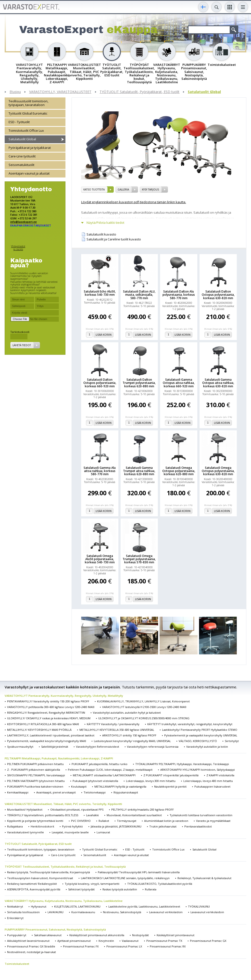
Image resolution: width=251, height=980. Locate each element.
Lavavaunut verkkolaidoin (166, 912)
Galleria (123, 189)
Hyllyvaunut (39, 906)
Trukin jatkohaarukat (163, 826)
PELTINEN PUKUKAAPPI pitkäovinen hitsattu (35, 764)
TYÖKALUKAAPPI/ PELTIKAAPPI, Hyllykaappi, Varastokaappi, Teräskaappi (182, 764)
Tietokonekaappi (95, 792)
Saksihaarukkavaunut (48, 935)
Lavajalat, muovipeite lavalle (70, 832)
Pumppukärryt (17, 935)
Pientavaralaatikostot (198, 826)
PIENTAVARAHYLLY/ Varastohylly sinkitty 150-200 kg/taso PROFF (48, 701)
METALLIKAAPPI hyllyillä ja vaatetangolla (120, 786)
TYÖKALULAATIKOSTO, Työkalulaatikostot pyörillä (160, 884)
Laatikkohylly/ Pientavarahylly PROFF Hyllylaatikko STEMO (200, 730)
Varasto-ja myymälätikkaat (213, 821)
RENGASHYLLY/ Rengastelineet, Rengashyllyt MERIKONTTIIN (46, 713)
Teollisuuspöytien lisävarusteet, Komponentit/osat (40, 878)
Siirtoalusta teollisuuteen (23, 912)
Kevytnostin (106, 941)
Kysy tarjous (150, 189)
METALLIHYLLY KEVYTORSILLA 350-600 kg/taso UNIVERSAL (117, 730)
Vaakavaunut (130, 941)
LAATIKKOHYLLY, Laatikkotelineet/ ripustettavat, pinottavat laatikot (51, 735)
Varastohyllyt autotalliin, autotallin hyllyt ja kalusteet (127, 713)
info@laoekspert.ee (24, 222)
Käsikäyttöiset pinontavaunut (176, 935)
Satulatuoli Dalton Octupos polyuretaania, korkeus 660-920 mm (100, 383)
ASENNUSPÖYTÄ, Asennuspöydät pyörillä (34, 889)
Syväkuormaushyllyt (20, 747)
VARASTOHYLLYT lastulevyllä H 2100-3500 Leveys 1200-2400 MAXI (144, 707)
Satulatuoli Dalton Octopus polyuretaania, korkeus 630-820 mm (218, 295)
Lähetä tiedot (22, 345)
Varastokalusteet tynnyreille (25, 832)
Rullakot (104, 821)
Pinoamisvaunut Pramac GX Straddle (31, 946)
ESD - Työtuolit (19, 122)
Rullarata (151, 889)
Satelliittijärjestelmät (55, 747)
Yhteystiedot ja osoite (18, 248)
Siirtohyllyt (232, 741)
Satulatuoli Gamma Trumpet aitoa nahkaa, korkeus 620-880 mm (139, 471)
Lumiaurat (103, 832)
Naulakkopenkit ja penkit (170, 786)
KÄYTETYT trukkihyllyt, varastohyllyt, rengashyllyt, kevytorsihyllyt (190, 724)
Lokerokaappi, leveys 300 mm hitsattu (151, 781)
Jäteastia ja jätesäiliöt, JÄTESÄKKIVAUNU (116, 826)
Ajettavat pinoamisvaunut (74, 941)
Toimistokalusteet (17, 964)
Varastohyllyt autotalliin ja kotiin (207, 747)
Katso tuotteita (94, 189)
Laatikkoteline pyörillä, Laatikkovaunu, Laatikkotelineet (144, 906)
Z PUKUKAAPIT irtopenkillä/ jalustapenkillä (171, 775)
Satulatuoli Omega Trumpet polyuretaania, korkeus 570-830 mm (139, 559)
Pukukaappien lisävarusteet (212, 786)
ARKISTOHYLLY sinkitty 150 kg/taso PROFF (129, 735)
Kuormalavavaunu (83, 912)
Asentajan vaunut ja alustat (29, 173)
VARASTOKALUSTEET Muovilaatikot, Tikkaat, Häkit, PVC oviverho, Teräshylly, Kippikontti (63, 804)
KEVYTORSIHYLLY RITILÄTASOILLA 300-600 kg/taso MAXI (43, 724)
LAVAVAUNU (56, 912)
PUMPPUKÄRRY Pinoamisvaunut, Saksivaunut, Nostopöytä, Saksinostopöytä (55, 929)
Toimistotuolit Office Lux (26, 130)
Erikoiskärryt (15, 918)
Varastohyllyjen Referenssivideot (98, 747)
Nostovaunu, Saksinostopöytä (122, 912)
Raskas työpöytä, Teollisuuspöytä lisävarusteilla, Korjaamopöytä (49, 872)
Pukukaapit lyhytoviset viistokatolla (95, 781)
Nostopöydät (140, 935)
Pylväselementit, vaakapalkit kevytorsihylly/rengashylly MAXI (47, 741)
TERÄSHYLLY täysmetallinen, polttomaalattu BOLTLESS (43, 815)
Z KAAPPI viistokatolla (220, 775)
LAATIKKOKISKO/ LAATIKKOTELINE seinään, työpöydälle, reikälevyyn (125, 878)
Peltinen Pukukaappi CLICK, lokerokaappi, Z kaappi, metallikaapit (110, 770)
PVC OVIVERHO (81, 821)
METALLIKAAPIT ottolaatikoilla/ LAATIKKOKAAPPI (104, 775)
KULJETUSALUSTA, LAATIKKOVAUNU (77, 906)
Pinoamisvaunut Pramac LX (124, 946)
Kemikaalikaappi (18, 792)
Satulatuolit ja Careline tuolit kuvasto (114, 239)
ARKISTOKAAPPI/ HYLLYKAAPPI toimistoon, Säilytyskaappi (198, 770)
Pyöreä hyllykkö (72, 826)
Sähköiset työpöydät (81, 889)
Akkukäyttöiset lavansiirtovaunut (28, 941)
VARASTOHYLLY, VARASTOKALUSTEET (60, 92)
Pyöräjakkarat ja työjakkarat (30, 148)
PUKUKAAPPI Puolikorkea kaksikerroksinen (35, 786)
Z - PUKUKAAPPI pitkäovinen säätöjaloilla (34, 770)
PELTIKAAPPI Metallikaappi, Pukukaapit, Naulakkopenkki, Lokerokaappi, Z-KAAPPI (59, 758)
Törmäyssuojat (127, 821)
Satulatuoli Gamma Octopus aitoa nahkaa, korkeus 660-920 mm (179, 383)
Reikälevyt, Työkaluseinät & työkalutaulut (204, 878)
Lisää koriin (104, 335)
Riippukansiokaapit (126, 792)
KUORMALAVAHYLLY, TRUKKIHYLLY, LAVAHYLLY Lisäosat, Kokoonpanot (143, 701)
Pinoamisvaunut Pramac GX (208, 941)
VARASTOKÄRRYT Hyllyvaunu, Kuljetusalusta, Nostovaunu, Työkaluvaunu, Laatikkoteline (64, 901)
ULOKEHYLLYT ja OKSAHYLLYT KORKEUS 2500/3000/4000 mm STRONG (144, 718)
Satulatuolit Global (204, 92)
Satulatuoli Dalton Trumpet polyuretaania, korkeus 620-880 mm (139, 383)
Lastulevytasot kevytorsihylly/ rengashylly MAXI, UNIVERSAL (132, 741)
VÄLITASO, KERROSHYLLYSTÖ (198, 741)
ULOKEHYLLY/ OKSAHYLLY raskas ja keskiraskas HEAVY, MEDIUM (49, 718)
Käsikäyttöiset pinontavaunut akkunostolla (97, 935)
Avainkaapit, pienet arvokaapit (56, 792)
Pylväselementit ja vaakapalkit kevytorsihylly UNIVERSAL (201, 735)
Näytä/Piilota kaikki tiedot (105, 223)
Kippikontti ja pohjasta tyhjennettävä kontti (35, 821)
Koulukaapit (79, 786)
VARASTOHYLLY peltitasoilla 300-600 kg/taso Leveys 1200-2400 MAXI (51, 707)
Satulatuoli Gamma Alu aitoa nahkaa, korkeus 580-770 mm (100, 471)
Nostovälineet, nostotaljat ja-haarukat (31, 952)
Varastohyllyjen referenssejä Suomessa (153, 747)
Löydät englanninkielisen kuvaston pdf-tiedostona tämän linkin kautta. (134, 202)
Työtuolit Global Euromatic (28, 113)
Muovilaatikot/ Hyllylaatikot (25, 809)
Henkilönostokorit (42, 826)
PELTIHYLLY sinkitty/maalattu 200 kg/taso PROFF (143, 809)
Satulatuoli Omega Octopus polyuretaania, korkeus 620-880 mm (179, 471)
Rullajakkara (15, 826)
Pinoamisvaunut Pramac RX (168, 946)
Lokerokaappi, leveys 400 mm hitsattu (208, 781)
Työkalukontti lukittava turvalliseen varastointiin (201, 815)
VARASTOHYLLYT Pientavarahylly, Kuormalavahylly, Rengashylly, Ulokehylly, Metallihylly (64, 696)
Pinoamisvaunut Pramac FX (81, 946)
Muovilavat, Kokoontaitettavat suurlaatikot (134, 815)
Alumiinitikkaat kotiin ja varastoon (166, 821)
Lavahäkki (92, 815)
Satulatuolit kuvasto (101, 234)
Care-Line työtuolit (22, 156)
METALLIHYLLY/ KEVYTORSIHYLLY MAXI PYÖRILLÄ (39, 730)
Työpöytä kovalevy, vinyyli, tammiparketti (92, 884)
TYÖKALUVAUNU (199, 906)
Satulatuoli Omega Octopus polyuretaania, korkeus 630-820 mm (218, 471)
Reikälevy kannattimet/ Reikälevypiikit (32, 884)
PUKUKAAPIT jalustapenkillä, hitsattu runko (100, 764)
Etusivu (15, 92)
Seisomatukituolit (21, 165)
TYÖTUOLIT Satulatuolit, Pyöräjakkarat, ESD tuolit (139, 92)
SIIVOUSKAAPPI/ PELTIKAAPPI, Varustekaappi (36, 775)
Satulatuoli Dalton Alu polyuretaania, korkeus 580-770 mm (179, 295)
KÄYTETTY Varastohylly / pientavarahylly (113, 724)
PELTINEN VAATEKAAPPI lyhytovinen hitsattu (36, 781)
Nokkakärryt (15, 906)
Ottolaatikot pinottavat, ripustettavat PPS (77, 809)
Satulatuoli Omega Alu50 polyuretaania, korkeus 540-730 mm (100, 559)
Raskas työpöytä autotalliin (120, 889)
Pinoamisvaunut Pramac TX (164, 941)
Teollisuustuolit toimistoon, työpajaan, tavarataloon (28, 103)
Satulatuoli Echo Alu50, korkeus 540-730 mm (100, 293)
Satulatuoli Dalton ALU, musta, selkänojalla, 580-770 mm (139, 295)
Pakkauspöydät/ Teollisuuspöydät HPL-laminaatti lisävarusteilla (139, 872)
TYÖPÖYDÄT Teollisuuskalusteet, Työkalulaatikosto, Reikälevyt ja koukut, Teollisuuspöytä (65, 867)
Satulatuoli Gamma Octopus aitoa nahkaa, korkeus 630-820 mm (218, 383)
